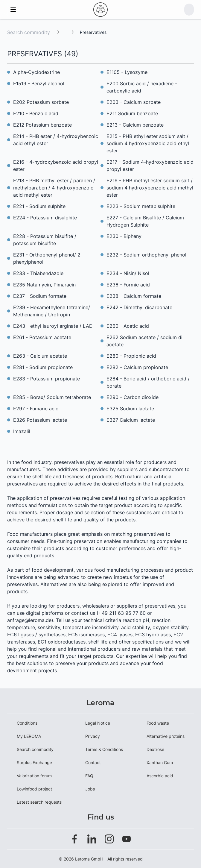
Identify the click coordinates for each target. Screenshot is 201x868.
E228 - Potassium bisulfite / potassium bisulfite (45, 240)
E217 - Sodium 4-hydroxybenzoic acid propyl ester (150, 166)
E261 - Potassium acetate (42, 337)
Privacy (93, 736)
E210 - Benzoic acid (36, 113)
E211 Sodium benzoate (132, 113)
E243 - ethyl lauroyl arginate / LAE (53, 326)
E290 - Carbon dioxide (133, 397)
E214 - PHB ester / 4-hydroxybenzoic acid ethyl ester (56, 140)
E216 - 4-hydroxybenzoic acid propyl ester (56, 166)
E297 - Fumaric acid (36, 409)
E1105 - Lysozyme (127, 72)
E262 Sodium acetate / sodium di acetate (144, 341)
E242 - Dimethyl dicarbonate (139, 307)
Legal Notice (98, 723)
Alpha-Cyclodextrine (36, 72)
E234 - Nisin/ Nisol (128, 273)
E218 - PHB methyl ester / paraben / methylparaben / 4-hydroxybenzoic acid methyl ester (54, 188)
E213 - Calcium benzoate (135, 125)
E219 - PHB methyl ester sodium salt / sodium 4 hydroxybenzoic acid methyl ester (150, 188)
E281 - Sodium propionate (43, 367)
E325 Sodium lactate (130, 409)
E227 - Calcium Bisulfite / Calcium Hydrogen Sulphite (145, 221)
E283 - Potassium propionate (47, 379)
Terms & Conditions (104, 749)
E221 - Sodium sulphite (39, 206)
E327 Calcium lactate (131, 420)
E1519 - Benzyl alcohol (39, 84)
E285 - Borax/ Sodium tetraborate (52, 397)
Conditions (27, 723)
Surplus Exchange (34, 762)
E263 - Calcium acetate (40, 356)
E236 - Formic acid (128, 285)
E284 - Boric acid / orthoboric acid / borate (148, 382)
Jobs (90, 789)
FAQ (89, 776)
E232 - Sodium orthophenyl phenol (146, 255)
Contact (93, 762)
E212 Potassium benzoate (42, 125)
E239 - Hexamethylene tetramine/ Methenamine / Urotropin (52, 311)
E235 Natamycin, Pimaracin (44, 285)
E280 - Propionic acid (131, 356)
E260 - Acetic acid (128, 326)
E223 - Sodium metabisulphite (141, 206)
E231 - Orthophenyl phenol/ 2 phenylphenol (47, 258)
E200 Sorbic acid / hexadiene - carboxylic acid (142, 87)
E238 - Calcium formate (134, 296)
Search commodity (29, 32)
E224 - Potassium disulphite (45, 218)
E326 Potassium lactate (40, 420)
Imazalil (22, 431)
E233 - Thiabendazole (38, 273)
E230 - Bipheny (124, 236)
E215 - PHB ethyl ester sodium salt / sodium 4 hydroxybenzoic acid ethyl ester (148, 143)
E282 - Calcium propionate (137, 367)
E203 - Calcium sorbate (134, 102)
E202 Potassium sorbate (41, 102)
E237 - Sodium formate (40, 296)
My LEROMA (29, 736)
